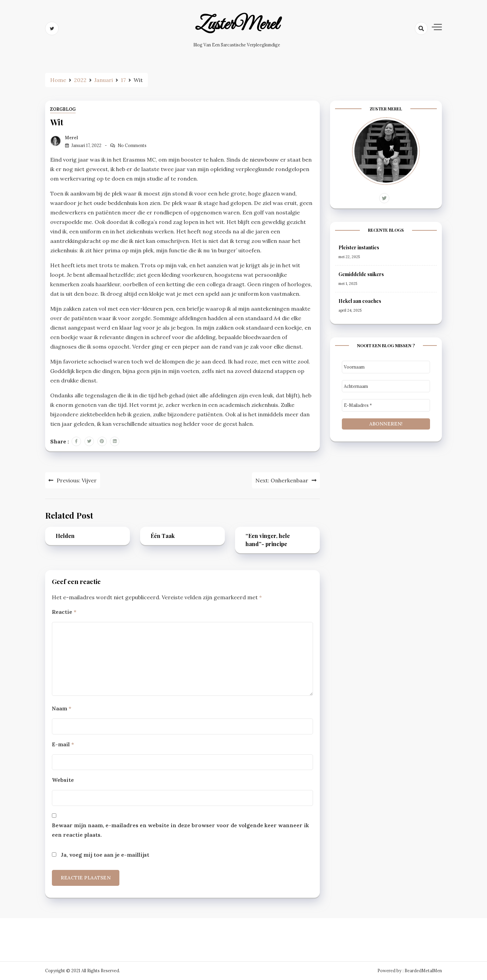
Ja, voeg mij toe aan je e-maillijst (101, 855)
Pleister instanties (359, 247)
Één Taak (163, 536)
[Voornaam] (386, 367)
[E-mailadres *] (386, 405)
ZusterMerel (237, 25)
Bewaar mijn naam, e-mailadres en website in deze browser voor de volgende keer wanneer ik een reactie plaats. (180, 830)
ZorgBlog (63, 109)
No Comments (132, 145)
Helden (65, 536)
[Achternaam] (386, 386)
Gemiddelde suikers (361, 274)
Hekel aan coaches (360, 301)
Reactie (64, 612)
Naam (62, 708)
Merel (72, 138)
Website (63, 780)
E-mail (63, 744)
